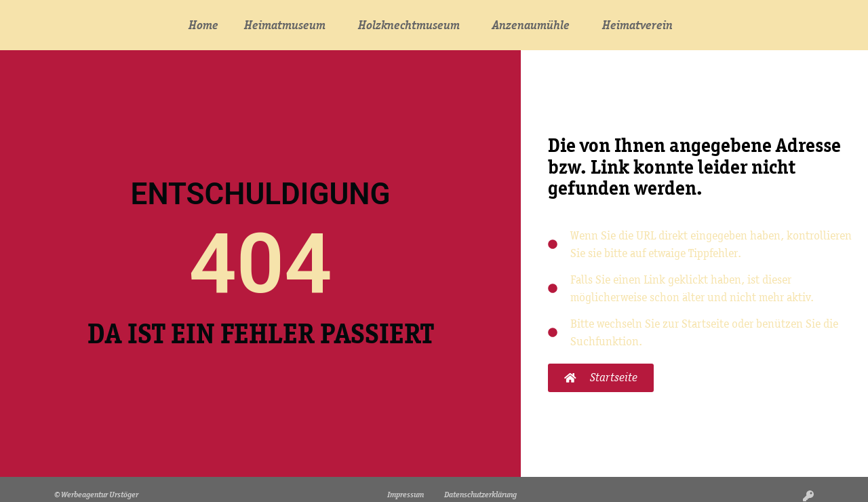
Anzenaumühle (534, 25)
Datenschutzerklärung (480, 494)
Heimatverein (641, 25)
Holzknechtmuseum (412, 25)
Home (203, 25)
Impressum (406, 494)
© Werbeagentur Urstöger (96, 494)
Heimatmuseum (288, 25)
